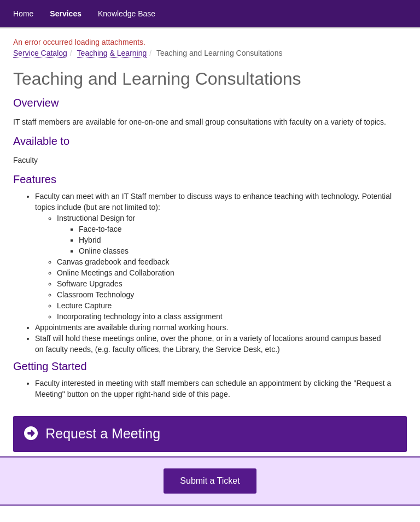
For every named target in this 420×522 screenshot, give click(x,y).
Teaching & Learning (112, 53)
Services (66, 14)
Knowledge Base (127, 14)
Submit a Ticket (210, 481)
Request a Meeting (91, 433)
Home (23, 14)
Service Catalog (40, 53)
